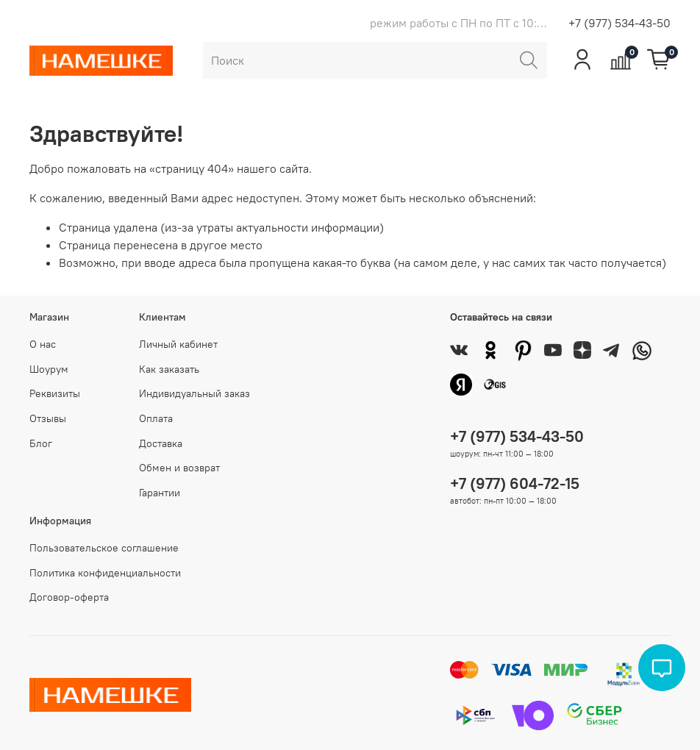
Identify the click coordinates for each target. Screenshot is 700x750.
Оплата (156, 418)
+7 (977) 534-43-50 (619, 23)
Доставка (161, 443)
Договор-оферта (69, 597)
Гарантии (160, 493)
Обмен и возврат (179, 468)
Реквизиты (55, 393)
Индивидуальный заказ (194, 393)
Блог (41, 443)
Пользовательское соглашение (104, 548)
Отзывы (48, 418)
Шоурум (49, 369)
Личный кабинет (178, 344)
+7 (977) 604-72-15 (515, 483)
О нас (43, 344)
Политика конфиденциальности (105, 573)
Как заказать (169, 369)
